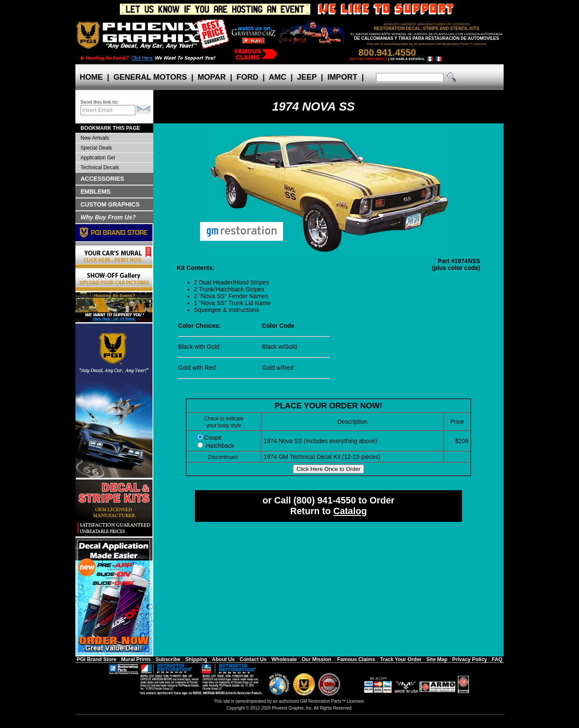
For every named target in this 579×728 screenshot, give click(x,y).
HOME (91, 77)
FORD (247, 77)
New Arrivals (95, 138)
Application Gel (98, 158)
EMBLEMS (96, 192)
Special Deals (96, 148)
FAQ (497, 659)
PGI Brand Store (97, 659)
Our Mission (316, 659)
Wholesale (284, 659)
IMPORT (342, 77)
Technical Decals (100, 168)
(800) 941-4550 (325, 500)
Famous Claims (357, 659)
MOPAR (212, 77)
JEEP (307, 77)
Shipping (196, 659)
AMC (278, 77)
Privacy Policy (470, 659)
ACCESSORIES (102, 179)
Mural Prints (136, 659)
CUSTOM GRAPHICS (110, 204)
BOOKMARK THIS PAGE (110, 128)
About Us (223, 659)
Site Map (437, 659)
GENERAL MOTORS (150, 77)
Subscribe (168, 659)
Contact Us (253, 659)
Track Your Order (401, 659)
